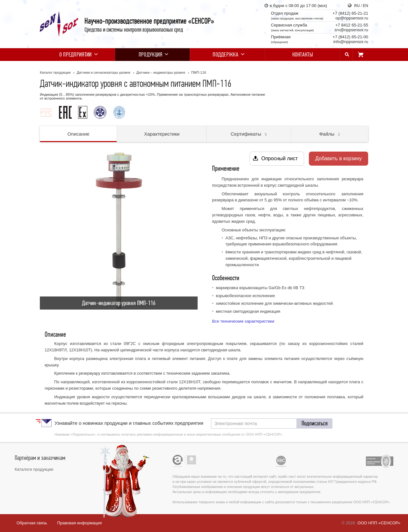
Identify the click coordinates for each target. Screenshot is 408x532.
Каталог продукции (55, 72)
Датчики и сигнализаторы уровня (103, 72)
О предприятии (77, 55)
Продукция (153, 55)
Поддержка (227, 55)
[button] (315, 423)
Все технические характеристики (243, 321)
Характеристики (162, 134)
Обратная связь (32, 523)
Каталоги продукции (34, 469)
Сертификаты (249, 134)
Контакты (303, 55)
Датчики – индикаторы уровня (161, 72)
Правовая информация (79, 523)
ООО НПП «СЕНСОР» (379, 523)
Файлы (329, 134)
